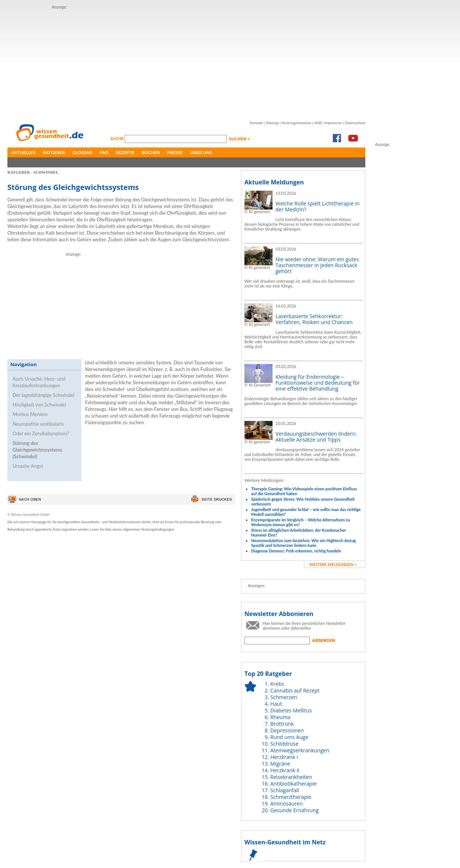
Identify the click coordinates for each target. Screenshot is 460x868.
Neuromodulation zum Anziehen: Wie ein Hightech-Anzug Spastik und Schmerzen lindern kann (303, 543)
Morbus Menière (30, 414)
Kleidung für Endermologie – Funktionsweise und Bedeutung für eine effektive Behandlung (318, 383)
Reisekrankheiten (291, 777)
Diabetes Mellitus (291, 710)
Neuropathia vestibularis (38, 424)
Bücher (151, 152)
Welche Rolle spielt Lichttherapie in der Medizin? (317, 206)
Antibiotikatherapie (293, 784)
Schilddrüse (284, 744)
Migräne (280, 764)
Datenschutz (355, 123)
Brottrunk (282, 724)
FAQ (104, 152)
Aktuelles (23, 152)
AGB (318, 123)
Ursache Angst (28, 466)
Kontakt (256, 123)
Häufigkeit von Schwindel (39, 405)
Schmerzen (284, 697)
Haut (276, 704)
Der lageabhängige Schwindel (43, 395)
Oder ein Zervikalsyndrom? (41, 433)
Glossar (82, 152)
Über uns (201, 152)
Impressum (333, 123)
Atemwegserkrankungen (300, 750)
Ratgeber (54, 152)
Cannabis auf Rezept (295, 690)
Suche (117, 138)
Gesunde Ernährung (295, 810)
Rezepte (125, 152)
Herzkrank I (284, 757)
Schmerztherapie (291, 797)
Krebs (277, 684)
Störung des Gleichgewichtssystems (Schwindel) (37, 450)
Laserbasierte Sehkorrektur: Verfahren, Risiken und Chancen (314, 319)
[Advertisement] (173, 62)
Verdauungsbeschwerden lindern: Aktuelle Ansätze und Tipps (316, 437)
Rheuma (280, 717)
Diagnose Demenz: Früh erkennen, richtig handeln (296, 551)
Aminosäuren (287, 804)
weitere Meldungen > (333, 564)
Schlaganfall (285, 790)
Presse (175, 152)
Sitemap (272, 123)
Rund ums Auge (289, 737)
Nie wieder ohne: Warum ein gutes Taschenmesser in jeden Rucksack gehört (317, 265)
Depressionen (287, 730)
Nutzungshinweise (296, 123)
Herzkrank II (285, 770)
